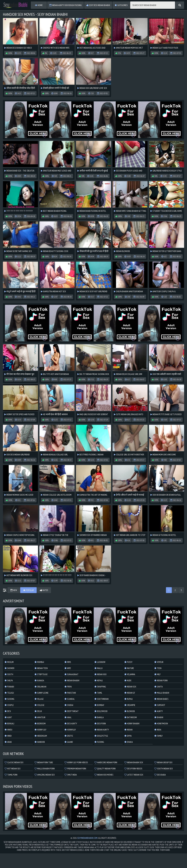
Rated (44, 590)
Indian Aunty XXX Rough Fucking (66, 5)
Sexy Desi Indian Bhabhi (98, 5)
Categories (121, 5)
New (14, 590)
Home (39, 5)
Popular (28, 590)
